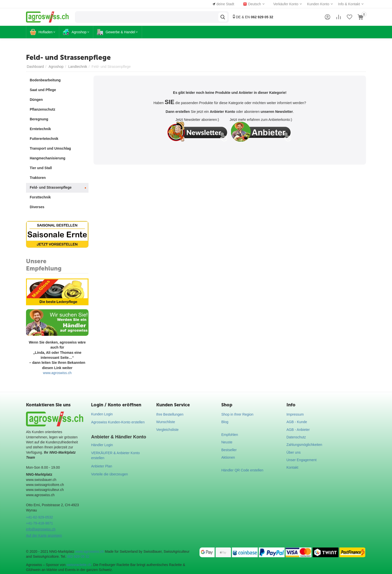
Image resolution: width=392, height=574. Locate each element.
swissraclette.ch (79, 565)
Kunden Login (102, 414)
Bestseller (229, 450)
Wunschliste (166, 422)
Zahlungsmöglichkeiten (304, 445)
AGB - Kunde (297, 422)
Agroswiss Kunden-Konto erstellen (118, 422)
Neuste (227, 442)
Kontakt (292, 467)
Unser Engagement (302, 460)
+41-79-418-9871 (39, 523)
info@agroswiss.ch (41, 529)
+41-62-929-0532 (39, 517)
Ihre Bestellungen (170, 414)
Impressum (295, 414)
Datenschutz (296, 437)
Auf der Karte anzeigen (44, 535)
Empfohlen (230, 435)
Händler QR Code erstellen (242, 470)
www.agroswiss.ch (57, 373)
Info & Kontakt (349, 4)
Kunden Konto (318, 4)
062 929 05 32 (78, 556)
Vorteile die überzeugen (109, 474)
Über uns (294, 452)
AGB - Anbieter (298, 430)
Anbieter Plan (101, 466)
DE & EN (253, 17)
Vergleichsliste (167, 430)
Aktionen (228, 457)
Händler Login (102, 445)
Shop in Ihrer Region (237, 414)
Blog (225, 422)
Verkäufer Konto (286, 4)
